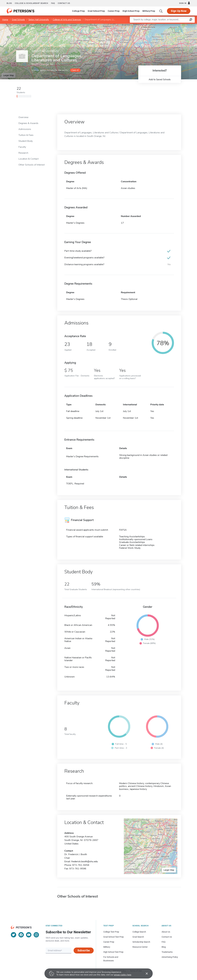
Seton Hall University (39, 20)
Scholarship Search (141, 942)
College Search (139, 932)
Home (5, 20)
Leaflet (161, 25)
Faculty (22, 147)
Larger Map (8, 75)
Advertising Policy (170, 957)
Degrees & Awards (28, 123)
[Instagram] (36, 935)
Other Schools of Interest (32, 165)
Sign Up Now (179, 11)
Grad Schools (18, 20)
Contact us (64, 3)
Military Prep (149, 11)
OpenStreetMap (177, 25)
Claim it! (75, 70)
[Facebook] (21, 935)
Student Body (26, 141)
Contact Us (167, 937)
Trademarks (167, 952)
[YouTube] (29, 935)
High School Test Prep (113, 952)
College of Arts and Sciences (67, 20)
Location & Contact (28, 159)
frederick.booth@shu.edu (85, 862)
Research (23, 153)
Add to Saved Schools (160, 79)
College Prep (78, 11)
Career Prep (114, 11)
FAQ (53, 3)
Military (107, 947)
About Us (166, 932)
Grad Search (138, 937)
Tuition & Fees (26, 135)
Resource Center (140, 947)
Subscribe (84, 950)
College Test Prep (111, 932)
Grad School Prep (96, 11)
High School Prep (131, 11)
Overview (23, 117)
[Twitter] (14, 935)
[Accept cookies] (145, 973)
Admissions (25, 129)
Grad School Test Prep (114, 937)
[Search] (161, 11)
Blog (9, 3)
